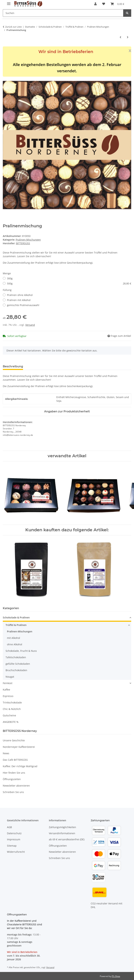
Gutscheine (9, 715)
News (6, 753)
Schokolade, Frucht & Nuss (21, 651)
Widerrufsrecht (16, 852)
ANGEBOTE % (11, 722)
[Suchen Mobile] (63, 13)
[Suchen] (127, 13)
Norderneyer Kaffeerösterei (19, 747)
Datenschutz (14, 833)
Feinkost (8, 683)
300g (10, 278)
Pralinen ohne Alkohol (20, 295)
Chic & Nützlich (12, 709)
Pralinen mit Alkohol (19, 300)
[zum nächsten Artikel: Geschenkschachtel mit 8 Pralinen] (128, 37)
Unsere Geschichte (14, 740)
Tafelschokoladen (16, 657)
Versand (30, 325)
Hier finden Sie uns (14, 773)
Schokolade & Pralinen (16, 617)
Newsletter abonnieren (16, 786)
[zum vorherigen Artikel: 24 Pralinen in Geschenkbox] (120, 37)
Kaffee (6, 690)
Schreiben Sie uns (13, 792)
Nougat (10, 677)
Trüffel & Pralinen (16, 625)
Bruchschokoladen (16, 670)
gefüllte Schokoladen (18, 664)
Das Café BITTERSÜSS (15, 760)
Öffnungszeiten (12, 779)
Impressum (14, 839)
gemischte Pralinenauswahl (23, 305)
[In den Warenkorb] (6, 79)
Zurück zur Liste (13, 27)
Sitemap (12, 846)
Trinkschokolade (12, 702)
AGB (9, 827)
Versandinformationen (62, 833)
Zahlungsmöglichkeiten (62, 827)
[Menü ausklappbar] (9, 2)
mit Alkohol (14, 638)
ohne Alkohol (15, 644)
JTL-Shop (116, 976)
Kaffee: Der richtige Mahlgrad (20, 766)
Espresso (8, 696)
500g (69, 283)
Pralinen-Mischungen (28, 240)
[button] (95, 4)
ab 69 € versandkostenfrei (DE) (67, 839)
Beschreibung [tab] (13, 366)
